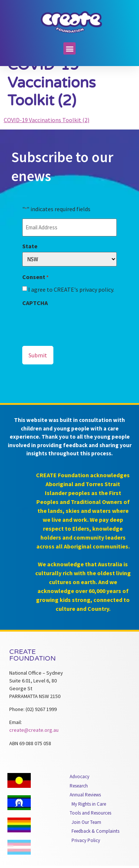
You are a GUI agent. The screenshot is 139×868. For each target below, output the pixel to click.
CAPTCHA (35, 316)
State (30, 259)
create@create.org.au (34, 743)
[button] (69, 48)
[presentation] (79, 336)
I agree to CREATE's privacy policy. (71, 302)
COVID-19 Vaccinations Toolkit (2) (47, 133)
